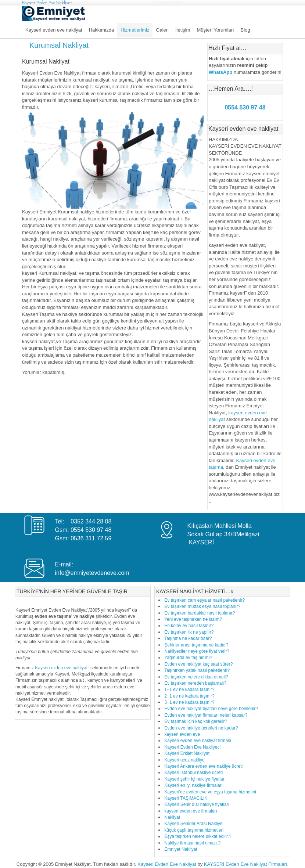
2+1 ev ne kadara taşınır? (189, 696)
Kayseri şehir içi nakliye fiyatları (195, 779)
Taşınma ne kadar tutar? (188, 638)
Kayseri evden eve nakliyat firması (198, 741)
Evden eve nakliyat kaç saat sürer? (198, 664)
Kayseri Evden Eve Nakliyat (47, 3)
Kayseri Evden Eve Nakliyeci (192, 747)
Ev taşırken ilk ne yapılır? (189, 632)
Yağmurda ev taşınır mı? (188, 658)
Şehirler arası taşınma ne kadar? (196, 645)
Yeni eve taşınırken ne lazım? (193, 619)
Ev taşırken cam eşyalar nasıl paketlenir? (204, 600)
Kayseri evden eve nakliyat (61, 668)
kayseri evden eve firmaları (191, 811)
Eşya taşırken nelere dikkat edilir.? (198, 836)
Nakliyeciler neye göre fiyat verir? (197, 651)
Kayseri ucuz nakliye (184, 760)
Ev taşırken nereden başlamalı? (195, 683)
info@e (64, 573)
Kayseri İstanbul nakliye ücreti (193, 772)
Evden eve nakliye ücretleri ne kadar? (201, 728)
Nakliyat (172, 817)
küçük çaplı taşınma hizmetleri (194, 830)
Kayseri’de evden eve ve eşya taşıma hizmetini (210, 792)
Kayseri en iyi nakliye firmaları (193, 785)
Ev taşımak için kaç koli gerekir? (196, 721)
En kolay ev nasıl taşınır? (189, 626)
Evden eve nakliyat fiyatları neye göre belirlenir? (211, 709)
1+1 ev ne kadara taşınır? (189, 689)
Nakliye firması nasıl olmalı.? (192, 843)
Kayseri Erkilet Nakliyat (187, 753)
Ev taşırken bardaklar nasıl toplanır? (200, 613)
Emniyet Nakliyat (181, 849)
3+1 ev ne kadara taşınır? (189, 702)
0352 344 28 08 (91, 521)
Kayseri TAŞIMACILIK (186, 798)
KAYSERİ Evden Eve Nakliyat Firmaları (246, 864)
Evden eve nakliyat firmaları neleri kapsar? (206, 715)
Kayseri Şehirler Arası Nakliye (193, 824)
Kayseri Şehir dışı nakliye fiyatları (197, 804)
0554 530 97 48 (91, 530)
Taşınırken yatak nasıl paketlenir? (197, 670)
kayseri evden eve (182, 734)
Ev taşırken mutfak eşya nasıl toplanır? (202, 606)
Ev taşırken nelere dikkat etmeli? (196, 677)
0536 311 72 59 (91, 538)
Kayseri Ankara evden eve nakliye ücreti (203, 766)
